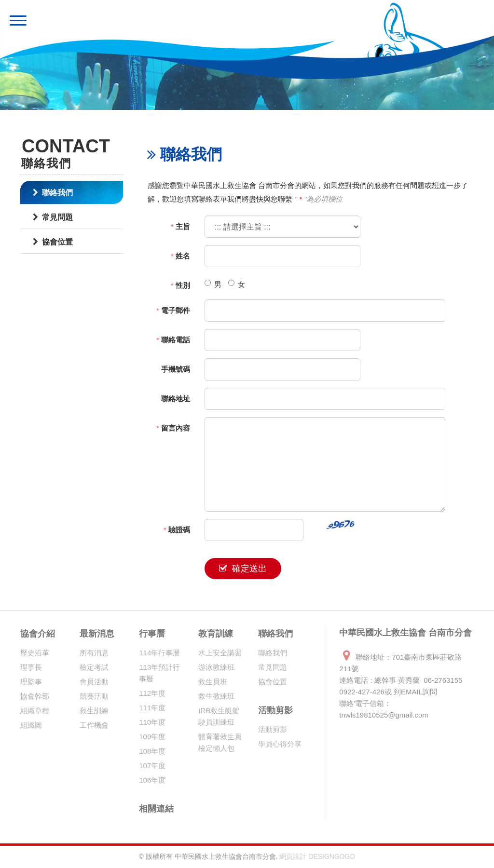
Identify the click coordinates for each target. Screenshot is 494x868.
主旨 (180, 226)
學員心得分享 (280, 744)
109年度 (152, 737)
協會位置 (53, 242)
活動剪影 (275, 710)
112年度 (152, 693)
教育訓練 (216, 634)
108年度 (152, 751)
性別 (180, 285)
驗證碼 (177, 530)
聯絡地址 (176, 399)
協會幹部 (35, 696)
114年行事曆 (159, 653)
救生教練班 (216, 696)
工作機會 (94, 725)
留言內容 (173, 428)
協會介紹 (38, 634)
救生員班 (213, 682)
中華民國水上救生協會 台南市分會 (148, 22)
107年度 (152, 766)
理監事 (31, 682)
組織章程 (35, 711)
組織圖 (31, 725)
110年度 (152, 722)
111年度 (152, 708)
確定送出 (243, 569)
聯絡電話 (173, 340)
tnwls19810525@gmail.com (384, 715)
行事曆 (152, 634)
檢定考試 (94, 667)
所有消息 (94, 653)
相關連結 (156, 809)
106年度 (152, 780)
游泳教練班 (216, 667)
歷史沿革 (35, 653)
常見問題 (53, 217)
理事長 (31, 667)
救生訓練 (94, 711)
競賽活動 (94, 696)
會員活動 (94, 682)
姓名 (180, 256)
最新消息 (97, 634)
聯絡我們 (53, 193)
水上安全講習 (220, 653)
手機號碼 (176, 369)
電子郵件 (173, 310)
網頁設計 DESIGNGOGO (317, 856)
